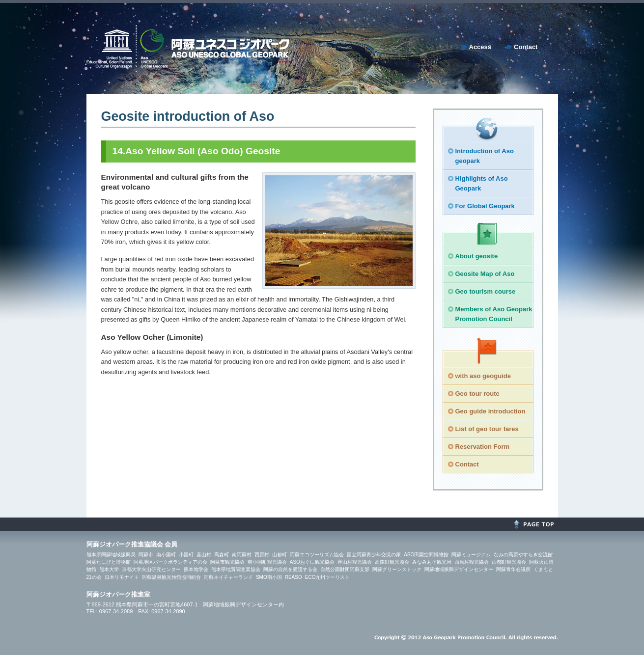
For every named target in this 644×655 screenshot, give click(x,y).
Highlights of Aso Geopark (482, 183)
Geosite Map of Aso (485, 274)
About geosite (477, 256)
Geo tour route (477, 394)
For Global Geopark (485, 206)
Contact (526, 47)
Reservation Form (483, 447)
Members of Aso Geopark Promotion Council (494, 314)
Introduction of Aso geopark (485, 156)
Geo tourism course (486, 291)
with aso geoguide (483, 376)
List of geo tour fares (487, 429)
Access (480, 47)
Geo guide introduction (490, 411)
